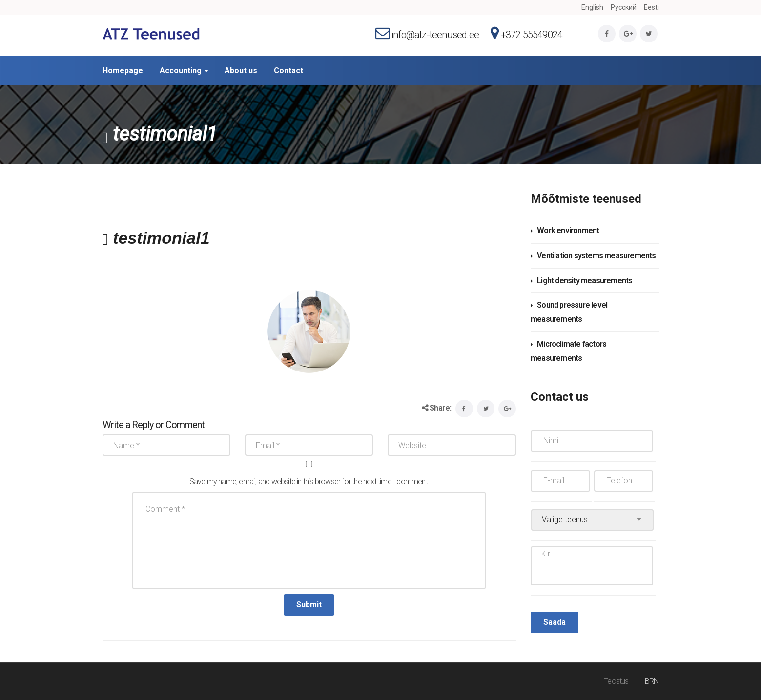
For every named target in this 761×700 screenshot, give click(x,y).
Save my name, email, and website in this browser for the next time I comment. (309, 482)
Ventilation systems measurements (596, 256)
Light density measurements (585, 280)
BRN (652, 681)
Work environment (568, 231)
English (592, 7)
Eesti (651, 7)
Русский (624, 7)
